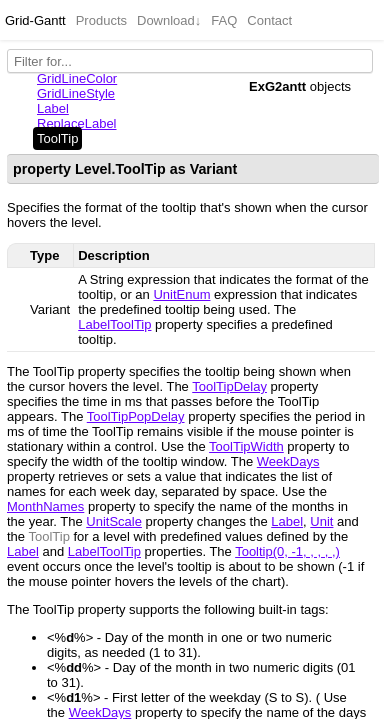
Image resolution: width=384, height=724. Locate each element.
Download (169, 20)
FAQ (224, 20)
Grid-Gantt (35, 20)
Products (101, 20)
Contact (269, 20)
